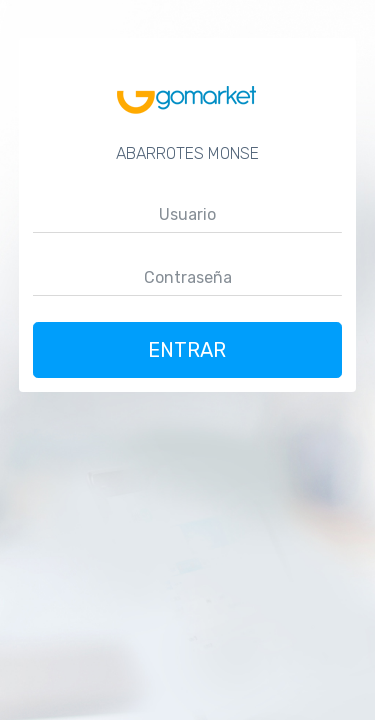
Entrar (188, 350)
